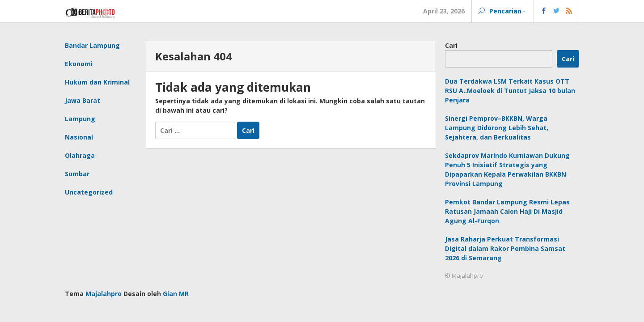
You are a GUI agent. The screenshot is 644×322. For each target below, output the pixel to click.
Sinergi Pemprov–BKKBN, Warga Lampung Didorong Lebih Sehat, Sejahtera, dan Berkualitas (497, 128)
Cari (451, 45)
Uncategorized (89, 192)
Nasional (79, 137)
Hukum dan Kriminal (97, 82)
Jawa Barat (83, 100)
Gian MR (176, 294)
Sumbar (77, 174)
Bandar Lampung (92, 45)
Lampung (80, 119)
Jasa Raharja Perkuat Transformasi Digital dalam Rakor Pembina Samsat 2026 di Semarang (505, 248)
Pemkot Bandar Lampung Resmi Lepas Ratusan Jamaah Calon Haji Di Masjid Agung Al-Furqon (507, 211)
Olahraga (80, 155)
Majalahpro (104, 294)
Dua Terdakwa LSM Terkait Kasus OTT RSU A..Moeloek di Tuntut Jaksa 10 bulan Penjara (510, 91)
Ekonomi (79, 64)
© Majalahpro (464, 275)
